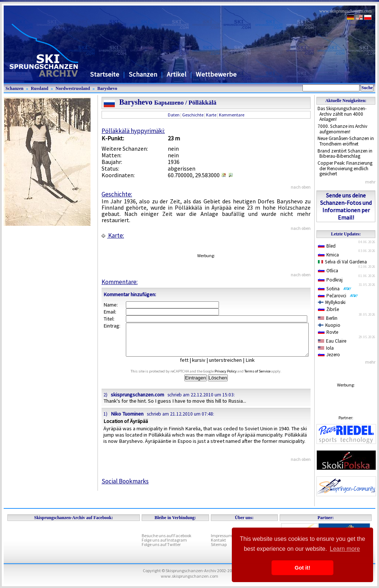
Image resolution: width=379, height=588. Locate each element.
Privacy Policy (234, 378)
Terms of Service (266, 378)
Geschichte (193, 115)
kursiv (204, 367)
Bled (327, 246)
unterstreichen (231, 367)
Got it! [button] (302, 568)
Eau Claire (332, 341)
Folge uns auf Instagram (164, 540)
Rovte (328, 332)
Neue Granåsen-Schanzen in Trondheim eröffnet (346, 141)
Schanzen (143, 74)
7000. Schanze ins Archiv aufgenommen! (342, 129)
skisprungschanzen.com (137, 401)
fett (190, 367)
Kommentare (232, 115)
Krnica (328, 255)
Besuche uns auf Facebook (167, 535)
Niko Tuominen (127, 420)
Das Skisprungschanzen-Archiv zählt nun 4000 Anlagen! (342, 114)
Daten (174, 115)
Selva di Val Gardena (342, 262)
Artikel (176, 74)
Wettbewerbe (216, 74)
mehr (370, 182)
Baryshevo (107, 88)
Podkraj (330, 280)
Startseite (105, 74)
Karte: (113, 235)
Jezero (329, 355)
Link (256, 367)
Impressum (222, 535)
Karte (211, 115)
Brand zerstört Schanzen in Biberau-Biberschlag (345, 154)
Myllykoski (332, 302)
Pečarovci (338, 296)
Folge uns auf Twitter (161, 544)
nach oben (301, 187)
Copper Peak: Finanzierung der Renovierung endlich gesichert (345, 168)
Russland (40, 88)
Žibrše (328, 309)
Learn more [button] (345, 549)
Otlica (328, 271)
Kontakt (218, 540)
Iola (326, 348)
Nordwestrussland (73, 88)
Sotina (335, 289)
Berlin (328, 318)
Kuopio (329, 325)
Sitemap (219, 544)
